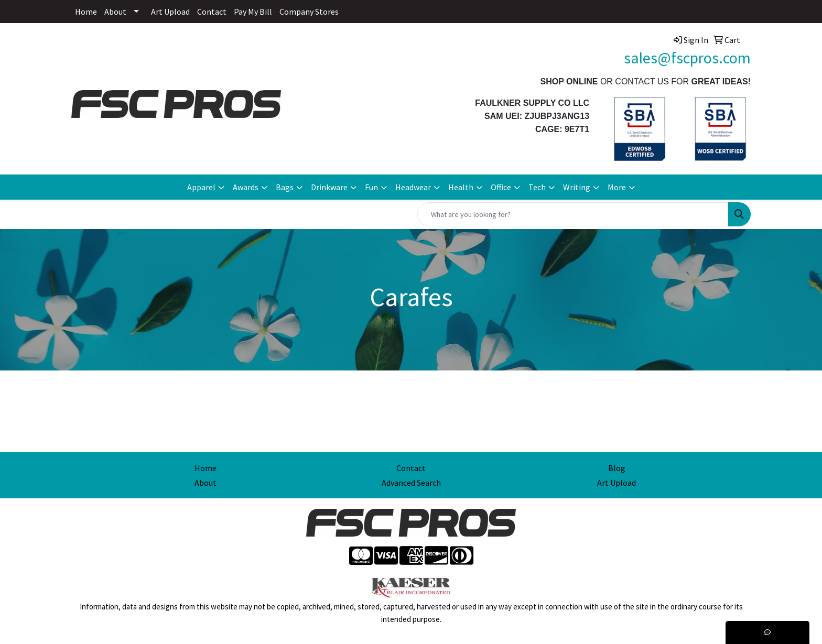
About (115, 12)
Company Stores (309, 12)
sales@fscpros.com (687, 58)
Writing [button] (577, 187)
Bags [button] (285, 187)
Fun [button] (371, 187)
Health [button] (461, 187)
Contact (212, 12)
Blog (617, 468)
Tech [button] (537, 187)
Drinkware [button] (329, 187)
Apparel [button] (201, 187)
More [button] (617, 187)
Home (86, 12)
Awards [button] (246, 187)
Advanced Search (411, 483)
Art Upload (170, 12)
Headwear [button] (413, 187)
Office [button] (501, 187)
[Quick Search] (573, 214)
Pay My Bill (253, 12)
